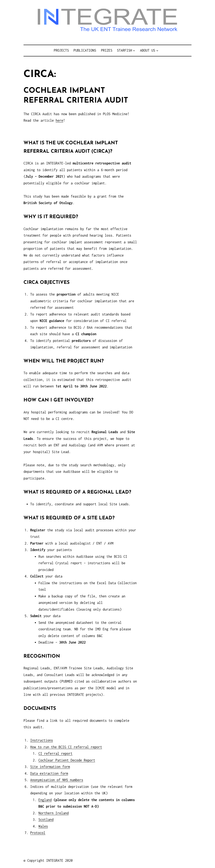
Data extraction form (49, 773)
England (45, 800)
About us (148, 50)
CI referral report (55, 753)
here (59, 120)
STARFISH (125, 50)
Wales (43, 826)
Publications (85, 50)
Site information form (50, 767)
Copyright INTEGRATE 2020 (50, 860)
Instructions (42, 740)
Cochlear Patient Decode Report (67, 760)
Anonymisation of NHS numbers (57, 780)
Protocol (38, 833)
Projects (61, 50)
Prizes (107, 50)
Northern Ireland (54, 813)
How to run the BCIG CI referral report (66, 747)
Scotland (46, 820)
